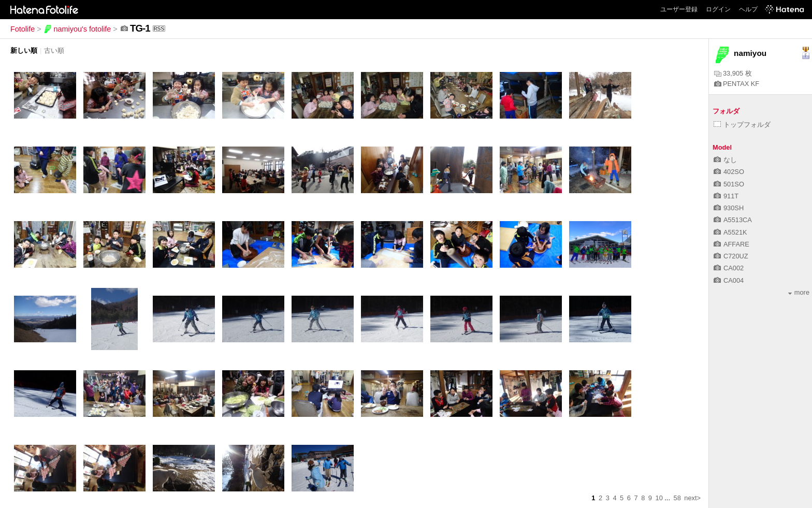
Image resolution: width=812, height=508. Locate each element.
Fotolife (23, 29)
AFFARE (731, 244)
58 (677, 498)
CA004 (729, 280)
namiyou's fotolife (77, 29)
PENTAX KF (737, 84)
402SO (729, 172)
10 (659, 498)
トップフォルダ (742, 125)
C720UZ (731, 256)
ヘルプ (748, 9)
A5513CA (733, 220)
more (799, 292)
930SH (729, 208)
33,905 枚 (733, 73)
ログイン (718, 9)
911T (726, 196)
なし (725, 160)
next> (692, 498)
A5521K (730, 232)
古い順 (54, 50)
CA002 (729, 268)
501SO (729, 184)
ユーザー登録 (679, 9)
